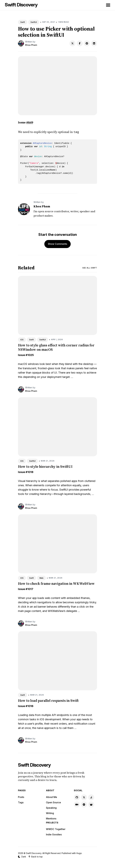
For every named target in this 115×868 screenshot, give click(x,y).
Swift (23, 22)
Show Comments (57, 244)
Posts (21, 797)
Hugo (79, 853)
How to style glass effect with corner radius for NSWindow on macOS (56, 347)
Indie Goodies (54, 834)
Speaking (51, 807)
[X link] (84, 797)
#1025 (30, 355)
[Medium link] (77, 804)
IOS (22, 339)
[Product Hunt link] (84, 804)
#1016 (29, 706)
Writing (50, 813)
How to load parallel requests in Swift (48, 700)
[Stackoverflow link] (91, 797)
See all (90, 267)
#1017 (29, 589)
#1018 (29, 472)
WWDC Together (56, 829)
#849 (30, 122)
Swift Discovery (21, 5)
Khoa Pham (31, 45)
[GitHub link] (77, 797)
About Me (52, 797)
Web (41, 578)
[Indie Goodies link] (91, 804)
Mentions (51, 818)
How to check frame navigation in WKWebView (56, 583)
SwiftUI (34, 22)
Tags (21, 802)
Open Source (53, 802)
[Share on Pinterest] (87, 43)
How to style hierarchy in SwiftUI (45, 466)
